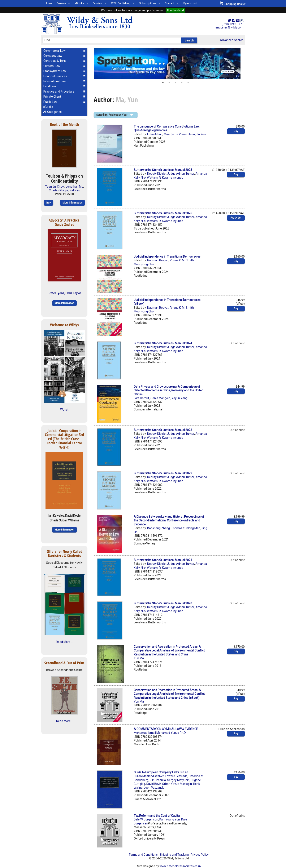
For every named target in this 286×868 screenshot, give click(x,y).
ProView (98, 3)
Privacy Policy (200, 855)
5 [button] (188, 83)
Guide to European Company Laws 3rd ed (161, 772)
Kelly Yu (75, 190)
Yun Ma (139, 658)
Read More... (64, 721)
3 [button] (175, 83)
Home (49, 3)
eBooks (79, 3)
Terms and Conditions (143, 855)
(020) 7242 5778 (233, 24)
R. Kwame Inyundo (171, 178)
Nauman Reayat (158, 260)
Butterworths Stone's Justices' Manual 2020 (163, 603)
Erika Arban (155, 134)
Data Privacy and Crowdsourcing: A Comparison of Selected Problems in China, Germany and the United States (169, 390)
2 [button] (169, 83)
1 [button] (163, 83)
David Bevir (154, 784)
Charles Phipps (59, 190)
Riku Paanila (158, 780)
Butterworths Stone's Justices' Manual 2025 (163, 170)
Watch (64, 410)
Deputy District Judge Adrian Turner (171, 174)
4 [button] (182, 83)
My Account (190, 3)
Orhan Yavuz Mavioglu (177, 784)
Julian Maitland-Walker (149, 776)
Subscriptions (148, 3)
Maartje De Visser (175, 134)
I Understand (175, 10)
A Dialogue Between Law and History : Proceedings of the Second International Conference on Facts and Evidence (169, 520)
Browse (61, 3)
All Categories (52, 112)
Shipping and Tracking (174, 855)
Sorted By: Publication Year (112, 115)
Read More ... (64, 642)
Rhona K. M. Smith (182, 260)
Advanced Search (232, 40)
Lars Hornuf (142, 398)
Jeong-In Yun (197, 134)
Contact (170, 3)
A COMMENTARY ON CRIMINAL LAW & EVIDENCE (166, 729)
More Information (72, 203)
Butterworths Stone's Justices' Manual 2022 (163, 473)
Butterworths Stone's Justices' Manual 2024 (163, 343)
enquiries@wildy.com (229, 27)
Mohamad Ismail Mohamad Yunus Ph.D (160, 733)
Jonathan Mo (74, 187)
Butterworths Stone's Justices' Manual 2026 (163, 213)
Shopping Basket (233, 3)
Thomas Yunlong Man (186, 528)
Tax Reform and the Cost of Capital (157, 816)
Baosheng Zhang (159, 528)
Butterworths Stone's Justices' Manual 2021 (163, 560)
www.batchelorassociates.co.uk (180, 866)
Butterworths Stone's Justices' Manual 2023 (163, 430)
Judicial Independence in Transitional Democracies (167, 257)
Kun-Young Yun (170, 819)
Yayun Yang (179, 398)
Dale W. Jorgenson (146, 819)
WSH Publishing (121, 3)
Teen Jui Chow (55, 187)
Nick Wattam (149, 178)
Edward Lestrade (176, 776)
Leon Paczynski (154, 788)
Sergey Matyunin (178, 780)
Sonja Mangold (160, 398)
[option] (169, 64)
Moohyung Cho (144, 264)
